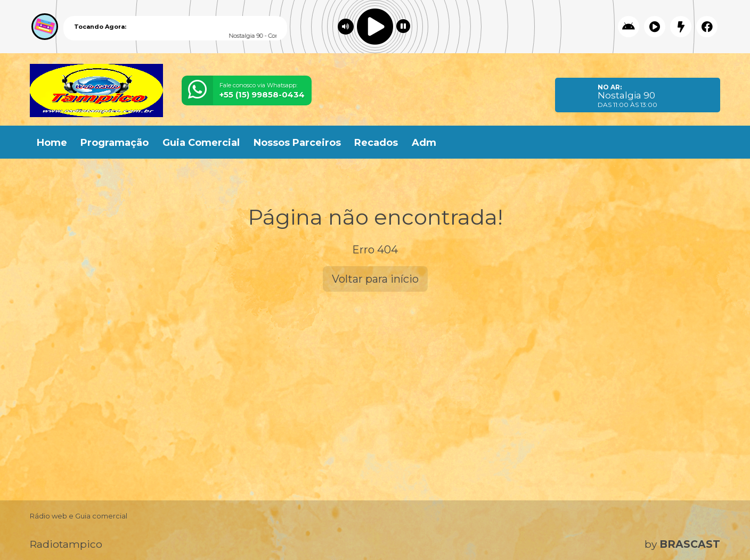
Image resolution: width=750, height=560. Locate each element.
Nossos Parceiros (297, 143)
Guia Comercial (201, 143)
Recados (376, 143)
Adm (424, 143)
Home (52, 143)
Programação (115, 143)
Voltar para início (375, 279)
